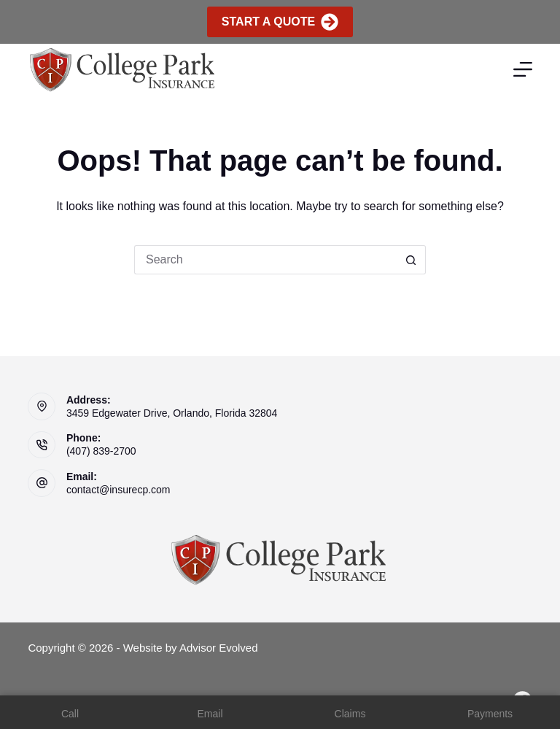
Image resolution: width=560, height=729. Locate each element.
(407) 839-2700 (101, 451)
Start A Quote (280, 22)
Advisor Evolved (219, 648)
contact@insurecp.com (118, 490)
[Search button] (411, 260)
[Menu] (523, 69)
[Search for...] (265, 260)
